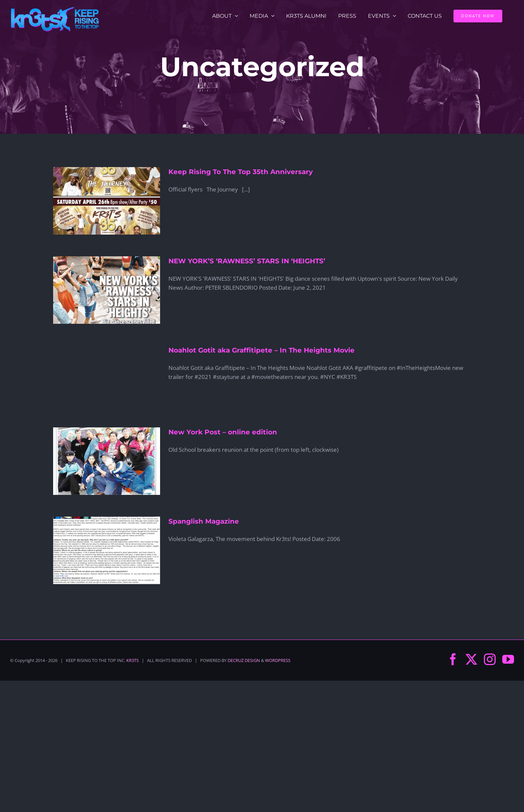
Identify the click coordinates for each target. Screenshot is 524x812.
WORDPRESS (278, 660)
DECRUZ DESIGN (244, 660)
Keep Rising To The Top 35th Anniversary (241, 172)
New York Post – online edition (223, 432)
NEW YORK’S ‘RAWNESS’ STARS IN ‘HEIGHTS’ (247, 261)
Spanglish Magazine (204, 521)
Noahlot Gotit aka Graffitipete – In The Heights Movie (261, 350)
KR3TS (133, 660)
